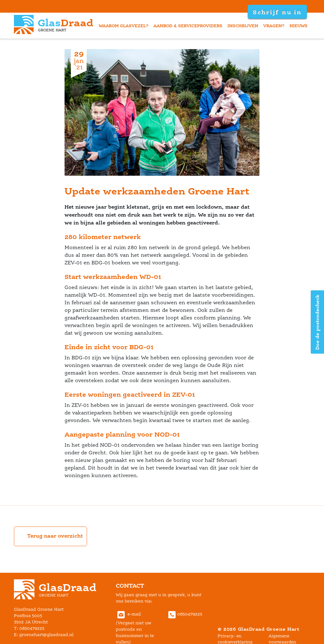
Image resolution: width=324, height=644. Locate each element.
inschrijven (243, 26)
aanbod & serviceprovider (188, 26)
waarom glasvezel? (124, 26)
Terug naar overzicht (50, 536)
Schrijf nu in (277, 12)
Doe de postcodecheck (317, 322)
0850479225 (184, 614)
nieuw (299, 26)
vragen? (274, 26)
